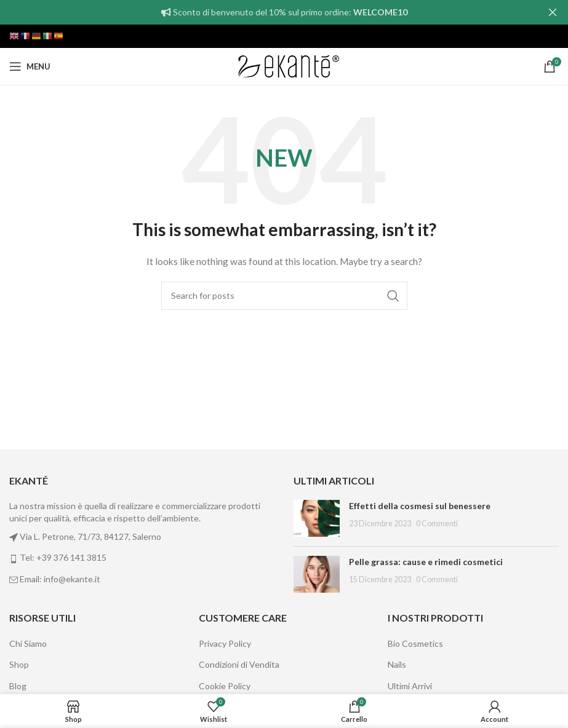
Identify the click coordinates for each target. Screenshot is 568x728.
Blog (18, 686)
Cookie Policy (225, 686)
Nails (397, 664)
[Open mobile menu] (30, 66)
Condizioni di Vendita (239, 664)
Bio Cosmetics (415, 643)
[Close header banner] (553, 12)
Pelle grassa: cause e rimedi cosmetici (426, 562)
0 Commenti (437, 524)
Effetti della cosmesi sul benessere (420, 506)
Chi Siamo (28, 643)
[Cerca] (284, 296)
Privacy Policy (225, 643)
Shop (19, 664)
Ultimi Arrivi (410, 686)
